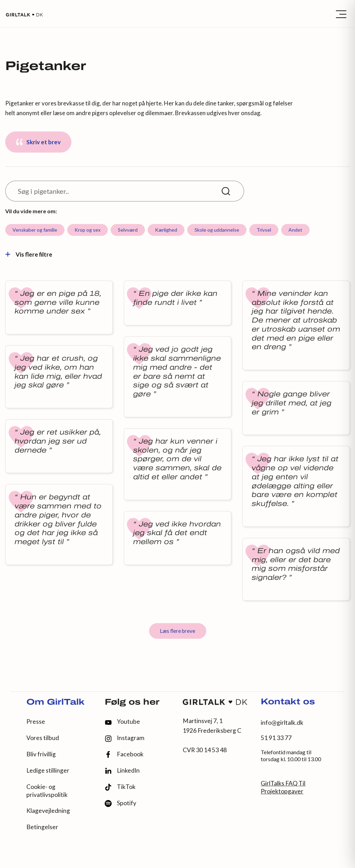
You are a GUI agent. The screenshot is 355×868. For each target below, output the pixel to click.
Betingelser (42, 827)
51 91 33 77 (276, 738)
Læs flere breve (177, 631)
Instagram (124, 738)
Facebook (124, 754)
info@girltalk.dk (282, 723)
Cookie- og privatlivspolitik (47, 791)
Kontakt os (288, 702)
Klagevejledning (48, 811)
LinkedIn (122, 771)
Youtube (122, 721)
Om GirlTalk (55, 703)
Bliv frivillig (41, 754)
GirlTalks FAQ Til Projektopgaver (283, 787)
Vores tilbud (43, 738)
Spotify (120, 803)
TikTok (120, 787)
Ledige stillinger (48, 770)
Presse (36, 721)
